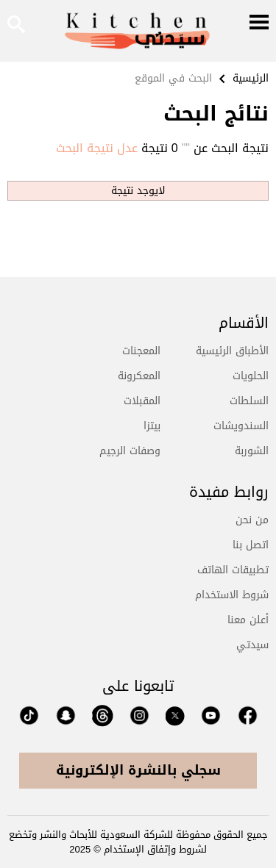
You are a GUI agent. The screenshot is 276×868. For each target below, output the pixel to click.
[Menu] (259, 24)
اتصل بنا (251, 545)
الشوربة (252, 451)
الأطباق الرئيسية (232, 351)
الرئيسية (251, 78)
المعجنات (141, 351)
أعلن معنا (248, 620)
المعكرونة (139, 376)
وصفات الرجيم (130, 451)
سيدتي (252, 645)
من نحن (252, 520)
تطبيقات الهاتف (233, 570)
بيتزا (152, 426)
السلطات (249, 401)
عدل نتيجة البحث (97, 148)
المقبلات (142, 401)
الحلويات (251, 376)
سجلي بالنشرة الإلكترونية (138, 770)
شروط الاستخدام (232, 595)
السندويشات (241, 426)
